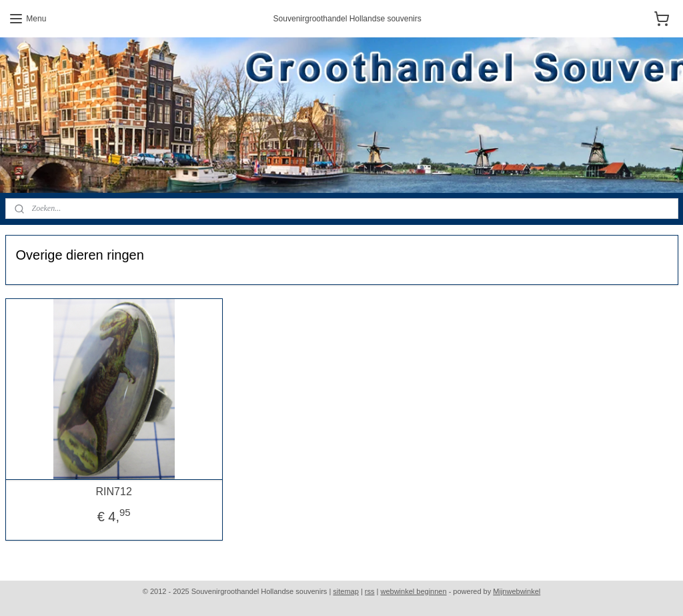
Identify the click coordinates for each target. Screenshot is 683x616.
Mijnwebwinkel (517, 591)
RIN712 (114, 491)
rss (370, 591)
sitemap (346, 591)
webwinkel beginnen (414, 591)
